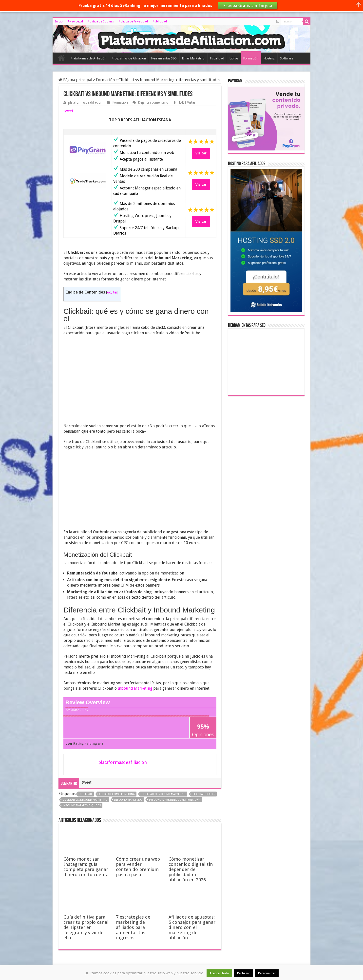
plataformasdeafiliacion (85, 102)
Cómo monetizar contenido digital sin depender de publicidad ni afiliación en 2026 (191, 869)
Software (287, 58)
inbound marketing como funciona (175, 800)
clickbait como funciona (117, 794)
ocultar (112, 292)
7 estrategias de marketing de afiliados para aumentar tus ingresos (133, 927)
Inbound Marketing (135, 688)
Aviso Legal (75, 21)
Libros (234, 58)
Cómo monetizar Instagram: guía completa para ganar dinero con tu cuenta (86, 867)
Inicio (59, 21)
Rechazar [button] (244, 973)
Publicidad (160, 21)
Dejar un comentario (153, 102)
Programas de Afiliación (129, 58)
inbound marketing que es (82, 805)
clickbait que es (204, 794)
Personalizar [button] (267, 973)
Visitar (201, 153)
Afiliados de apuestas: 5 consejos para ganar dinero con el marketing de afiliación (192, 927)
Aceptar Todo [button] (219, 973)
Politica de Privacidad (133, 21)
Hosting (269, 58)
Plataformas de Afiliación (89, 58)
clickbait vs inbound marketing (85, 800)
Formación (251, 58)
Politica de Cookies (101, 21)
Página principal (75, 80)
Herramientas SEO (164, 58)
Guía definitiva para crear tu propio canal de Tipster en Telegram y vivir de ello (86, 927)
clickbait (86, 794)
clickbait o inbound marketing (164, 794)
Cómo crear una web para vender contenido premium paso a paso (138, 867)
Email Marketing (193, 58)
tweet (68, 111)
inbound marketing (128, 800)
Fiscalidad (217, 58)
